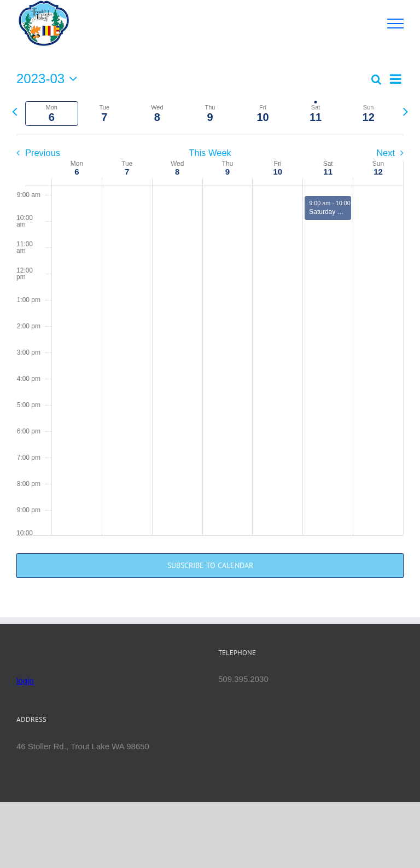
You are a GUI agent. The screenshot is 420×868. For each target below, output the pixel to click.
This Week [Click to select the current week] (210, 153)
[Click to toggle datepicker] (49, 79)
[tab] (52, 114)
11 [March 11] (328, 172)
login (25, 681)
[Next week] (406, 111)
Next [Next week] (386, 153)
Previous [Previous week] (43, 153)
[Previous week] (14, 111)
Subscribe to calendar (210, 566)
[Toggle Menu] (396, 24)
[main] (210, 332)
